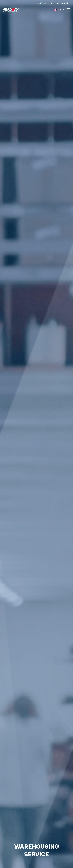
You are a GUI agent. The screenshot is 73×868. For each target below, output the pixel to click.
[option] (36, 434)
